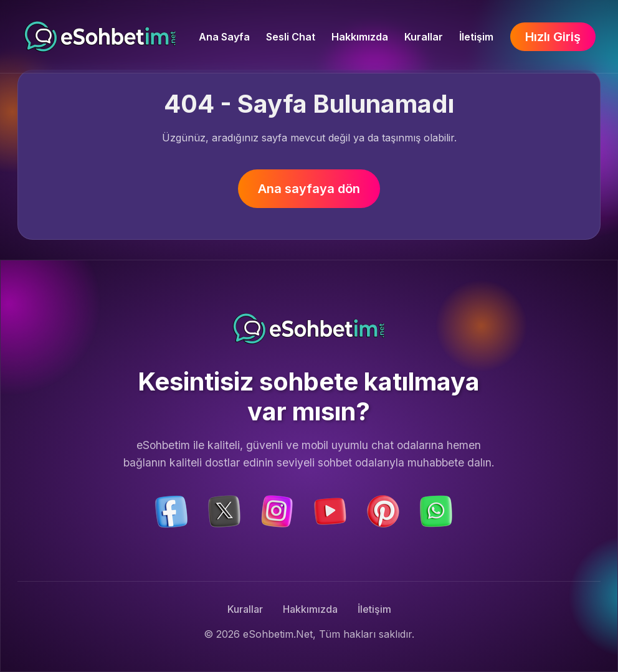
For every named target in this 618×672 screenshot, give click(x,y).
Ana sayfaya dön (309, 189)
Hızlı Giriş (553, 37)
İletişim (476, 37)
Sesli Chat (291, 37)
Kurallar (424, 37)
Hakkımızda (360, 37)
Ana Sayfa (224, 37)
